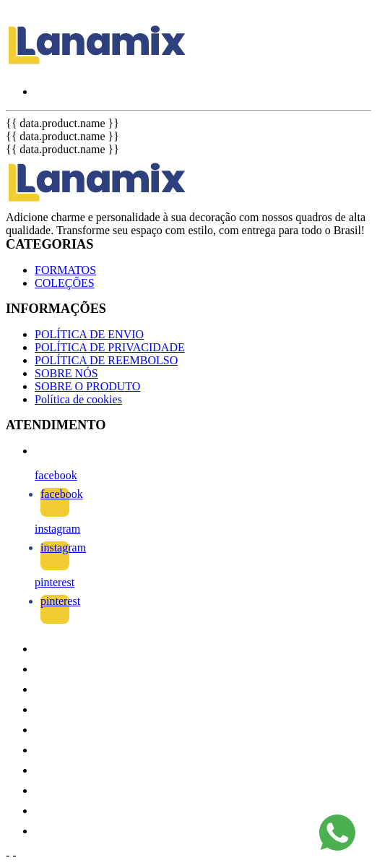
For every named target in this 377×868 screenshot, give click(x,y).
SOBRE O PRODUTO (87, 386)
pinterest (55, 582)
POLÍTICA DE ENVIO (89, 334)
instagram (57, 529)
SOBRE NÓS (66, 373)
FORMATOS (65, 270)
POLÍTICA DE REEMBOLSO (106, 360)
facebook (56, 475)
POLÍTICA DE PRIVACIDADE (110, 347)
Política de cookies (78, 399)
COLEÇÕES (65, 283)
